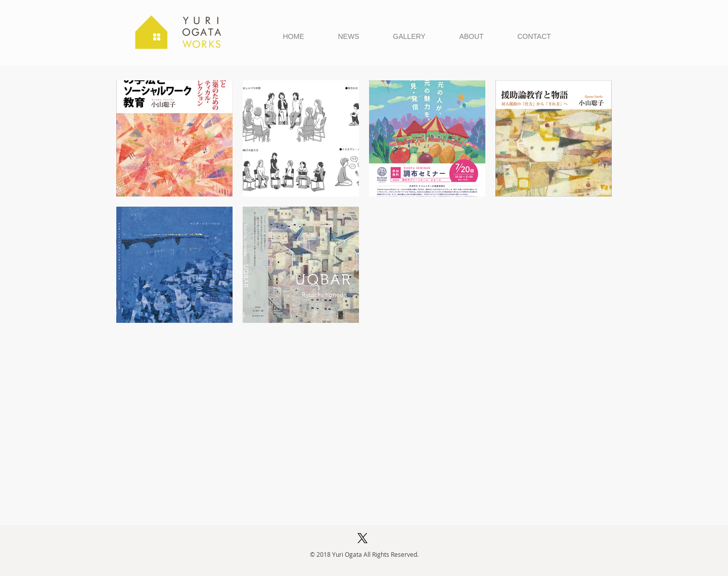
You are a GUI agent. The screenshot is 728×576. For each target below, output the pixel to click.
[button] (409, 36)
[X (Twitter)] (362, 538)
